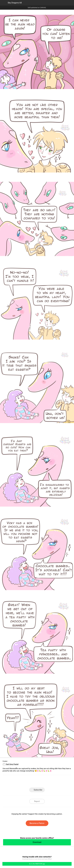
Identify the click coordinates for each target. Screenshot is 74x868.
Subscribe (38, 790)
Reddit (54, 782)
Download (37, 842)
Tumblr (46, 782)
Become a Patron (37, 823)
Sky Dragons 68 (15, 3)
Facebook (28, 782)
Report (37, 801)
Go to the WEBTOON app (37, 864)
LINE (20, 782)
